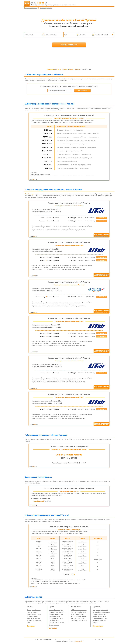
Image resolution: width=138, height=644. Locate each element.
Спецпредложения (46, 8)
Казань (104, 621)
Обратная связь (78, 641)
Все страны (31, 626)
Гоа (62, 610)
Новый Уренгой (38, 501)
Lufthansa (82, 618)
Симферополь (53, 623)
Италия (39, 621)
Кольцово (96, 614)
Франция (30, 616)
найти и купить (102, 218)
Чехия (33, 610)
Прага (54, 616)
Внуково (101, 612)
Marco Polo (102, 614)
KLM (82, 612)
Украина (30, 621)
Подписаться (82, 90)
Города (78, 69)
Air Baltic (82, 616)
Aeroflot (73, 612)
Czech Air (81, 621)
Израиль (38, 610)
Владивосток (97, 610)
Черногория (31, 618)
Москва (51, 610)
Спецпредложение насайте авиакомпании (101, 235)
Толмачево (96, 621)
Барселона (57, 610)
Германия (38, 618)
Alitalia (77, 618)
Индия (39, 614)
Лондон (51, 612)
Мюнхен (59, 616)
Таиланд (35, 616)
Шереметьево (97, 618)
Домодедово (102, 616)
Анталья (56, 625)
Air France (76, 614)
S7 (77, 621)
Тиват (63, 623)
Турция (35, 621)
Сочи (59, 623)
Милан (56, 612)
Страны (65, 69)
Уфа (101, 621)
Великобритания (32, 614)
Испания (30, 612)
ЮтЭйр (78, 616)
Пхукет (56, 618)
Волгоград (106, 612)
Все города (53, 628)
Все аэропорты (98, 626)
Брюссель (104, 618)
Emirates (73, 621)
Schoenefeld (104, 610)
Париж (60, 612)
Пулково (95, 612)
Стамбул (52, 618)
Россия (71, 69)
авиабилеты (53, 3)
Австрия (35, 612)
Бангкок (55, 614)
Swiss (85, 621)
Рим (59, 614)
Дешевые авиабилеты (54, 69)
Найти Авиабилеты (69, 45)
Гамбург (95, 616)
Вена (57, 621)
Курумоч (95, 623)
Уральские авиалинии (80, 610)
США (29, 623)
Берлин (51, 625)
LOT (72, 610)
